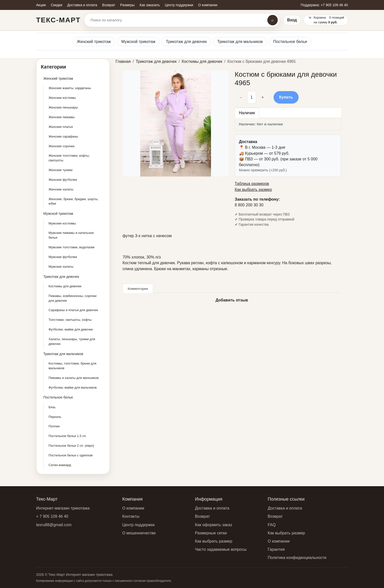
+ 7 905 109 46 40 (52, 516)
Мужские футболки (63, 257)
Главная (123, 61)
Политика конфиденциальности (297, 558)
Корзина (320, 18)
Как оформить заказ (214, 525)
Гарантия (276, 549)
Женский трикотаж (94, 42)
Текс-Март (58, 20)
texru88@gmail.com (54, 525)
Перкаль (55, 417)
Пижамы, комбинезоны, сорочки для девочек (73, 298)
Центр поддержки (138, 525)
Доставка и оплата (212, 508)
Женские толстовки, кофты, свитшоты (69, 158)
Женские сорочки (62, 146)
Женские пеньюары (63, 107)
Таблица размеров (252, 184)
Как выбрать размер (253, 190)
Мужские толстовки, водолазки (72, 247)
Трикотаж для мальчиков (240, 42)
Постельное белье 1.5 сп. (68, 436)
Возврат (203, 516)
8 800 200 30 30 (249, 205)
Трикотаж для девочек (186, 42)
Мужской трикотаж (139, 42)
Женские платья (61, 127)
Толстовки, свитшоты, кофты (70, 320)
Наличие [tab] (247, 113)
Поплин (54, 426)
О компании (133, 508)
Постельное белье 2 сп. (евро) (71, 446)
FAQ (272, 525)
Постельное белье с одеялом (71, 455)
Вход (292, 20)
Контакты (131, 516)
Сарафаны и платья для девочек (73, 310)
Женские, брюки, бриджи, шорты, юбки (74, 201)
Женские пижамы (62, 117)
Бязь (52, 407)
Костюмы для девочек (65, 286)
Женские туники (61, 170)
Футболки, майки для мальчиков (73, 387)
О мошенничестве (139, 533)
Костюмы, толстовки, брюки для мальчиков (73, 366)
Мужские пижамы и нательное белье (71, 235)
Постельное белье (290, 42)
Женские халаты (61, 189)
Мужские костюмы (62, 223)
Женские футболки (63, 180)
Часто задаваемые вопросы (221, 549)
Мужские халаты (61, 267)
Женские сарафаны (63, 136)
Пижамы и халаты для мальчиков (74, 378)
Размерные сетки (211, 533)
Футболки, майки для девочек (71, 329)
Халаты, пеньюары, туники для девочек (72, 341)
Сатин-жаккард (60, 465)
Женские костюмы (62, 98)
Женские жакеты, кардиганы (70, 88)
